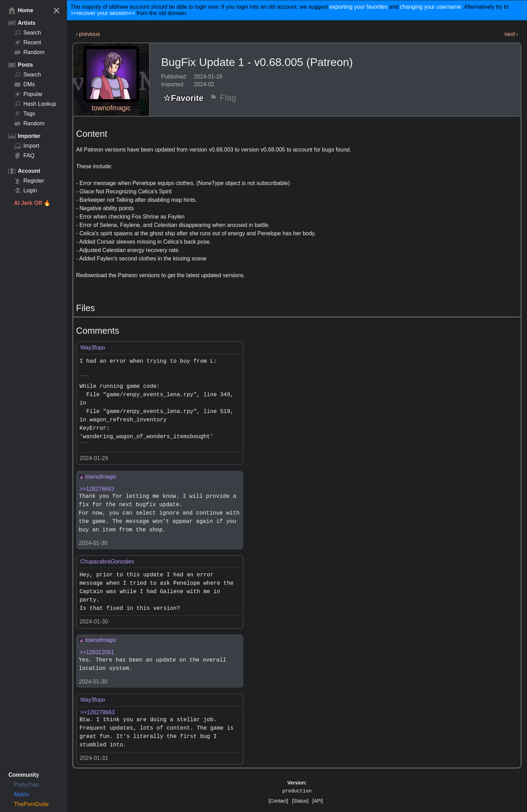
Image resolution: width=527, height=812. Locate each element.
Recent (28, 43)
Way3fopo (93, 348)
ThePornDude (31, 804)
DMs (24, 84)
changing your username (431, 7)
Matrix (22, 794)
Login (25, 191)
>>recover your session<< (103, 13)
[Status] (300, 801)
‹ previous (88, 34)
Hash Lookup (35, 104)
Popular (28, 94)
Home (21, 10)
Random (29, 52)
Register (29, 181)
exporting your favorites (359, 7)
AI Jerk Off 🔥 (32, 203)
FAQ (24, 156)
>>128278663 (97, 489)
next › (511, 34)
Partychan (27, 785)
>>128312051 (97, 652)
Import (27, 146)
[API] (318, 801)
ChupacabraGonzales (107, 562)
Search (28, 33)
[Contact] (278, 801)
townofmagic (111, 108)
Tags (25, 114)
